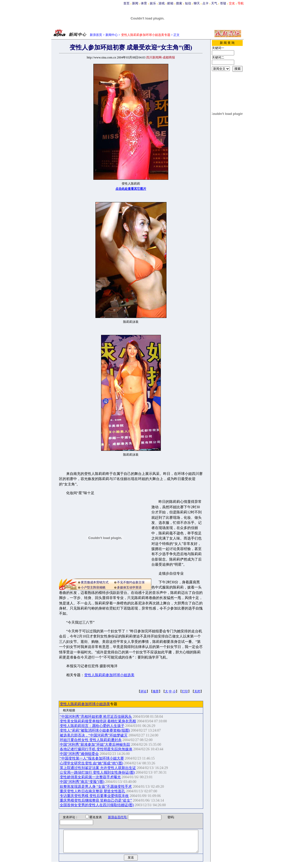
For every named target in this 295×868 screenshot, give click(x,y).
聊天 (197, 3)
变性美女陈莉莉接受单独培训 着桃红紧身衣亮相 (98, 721)
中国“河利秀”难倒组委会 (79, 754)
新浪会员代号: (114, 817)
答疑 (223, 3)
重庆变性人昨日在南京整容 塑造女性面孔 (93, 791)
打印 (185, 691)
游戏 (162, 3)
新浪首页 (96, 35)
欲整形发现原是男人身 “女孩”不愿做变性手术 (96, 787)
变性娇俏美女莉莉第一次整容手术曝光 (90, 777)
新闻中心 (112, 35)
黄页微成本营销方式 (95, 582)
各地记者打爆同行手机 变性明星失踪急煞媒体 (96, 749)
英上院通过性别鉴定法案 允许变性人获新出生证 (98, 768)
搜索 (179, 3)
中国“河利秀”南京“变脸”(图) (82, 782)
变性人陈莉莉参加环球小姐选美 (109, 675)
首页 (126, 3)
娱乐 (153, 3)
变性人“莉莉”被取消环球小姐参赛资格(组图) (95, 730)
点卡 (205, 3)
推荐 (156, 691)
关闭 (197, 691)
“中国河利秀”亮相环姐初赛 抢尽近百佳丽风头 (96, 717)
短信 (188, 3)
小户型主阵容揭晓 (93, 587)
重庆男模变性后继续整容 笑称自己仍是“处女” (96, 800)
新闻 (135, 3)
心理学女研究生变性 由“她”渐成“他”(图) (92, 763)
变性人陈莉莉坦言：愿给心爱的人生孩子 (92, 726)
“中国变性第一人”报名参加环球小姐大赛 (92, 758)
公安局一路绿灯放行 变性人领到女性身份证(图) (97, 772)
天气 (214, 3)
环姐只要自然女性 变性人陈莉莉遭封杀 (91, 740)
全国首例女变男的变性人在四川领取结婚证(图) (97, 805)
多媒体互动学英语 (129, 587)
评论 (143, 691)
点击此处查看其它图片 (131, 189)
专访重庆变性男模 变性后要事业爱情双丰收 (94, 796)
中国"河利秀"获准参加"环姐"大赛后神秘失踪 (95, 745)
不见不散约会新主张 (131, 582)
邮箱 (170, 3)
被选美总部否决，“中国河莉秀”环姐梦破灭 (94, 735)
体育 (144, 3)
